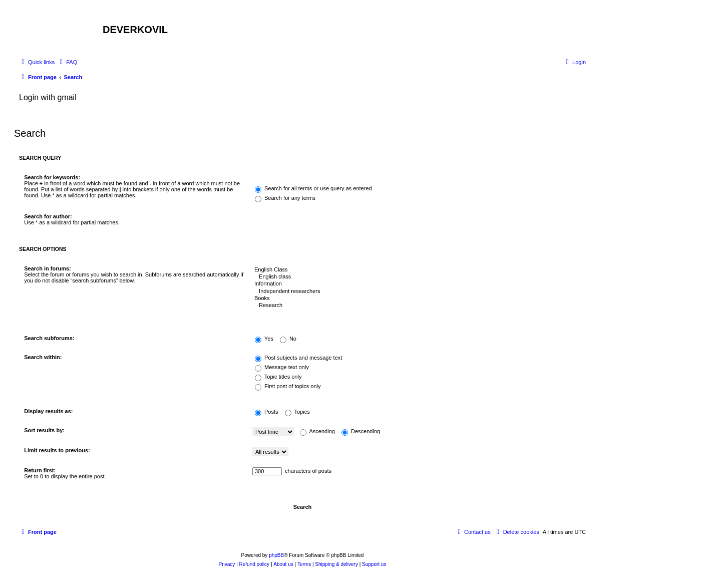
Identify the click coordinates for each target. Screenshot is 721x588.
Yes (264, 339)
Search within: (43, 357)
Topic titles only (278, 377)
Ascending (317, 431)
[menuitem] (67, 62)
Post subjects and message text (298, 358)
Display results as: (48, 411)
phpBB (276, 555)
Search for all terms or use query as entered (313, 188)
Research (417, 306)
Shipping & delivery (336, 564)
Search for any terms (285, 198)
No (288, 339)
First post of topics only (288, 386)
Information (417, 284)
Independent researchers (417, 291)
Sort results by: (44, 430)
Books (417, 299)
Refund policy (255, 564)
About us (283, 564)
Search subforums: (49, 338)
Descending (361, 431)
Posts (267, 412)
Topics (297, 412)
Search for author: (48, 216)
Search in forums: (48, 268)
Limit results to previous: (57, 450)
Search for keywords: (52, 177)
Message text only (282, 367)
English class (417, 277)
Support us (374, 564)
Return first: (40, 470)
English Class (417, 270)
